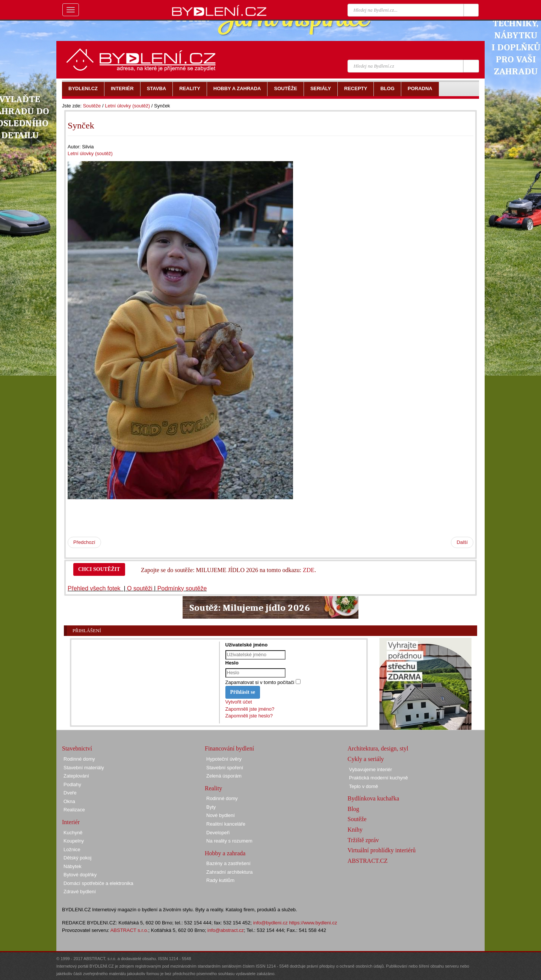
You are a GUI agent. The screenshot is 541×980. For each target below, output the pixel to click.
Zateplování (76, 776)
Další (462, 542)
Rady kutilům (220, 880)
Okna (69, 801)
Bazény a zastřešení (228, 863)
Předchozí (84, 542)
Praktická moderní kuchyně (379, 778)
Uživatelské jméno (247, 645)
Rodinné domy (79, 759)
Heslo (232, 663)
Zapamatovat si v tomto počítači (260, 682)
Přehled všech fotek (95, 588)
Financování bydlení (229, 748)
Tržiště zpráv (363, 840)
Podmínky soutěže (182, 588)
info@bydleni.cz (270, 923)
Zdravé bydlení (80, 892)
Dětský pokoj (77, 858)
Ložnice (72, 849)
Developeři (218, 833)
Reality (213, 788)
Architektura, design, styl (378, 748)
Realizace (74, 810)
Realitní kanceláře (226, 824)
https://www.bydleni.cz (313, 923)
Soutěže (92, 106)
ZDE (309, 570)
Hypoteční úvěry (224, 759)
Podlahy (72, 784)
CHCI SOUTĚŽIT (99, 569)
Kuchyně (73, 833)
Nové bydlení (221, 815)
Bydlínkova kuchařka (373, 798)
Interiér (71, 822)
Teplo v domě (363, 786)
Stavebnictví (77, 748)
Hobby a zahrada (225, 853)
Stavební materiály (84, 768)
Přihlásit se (243, 692)
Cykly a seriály (366, 759)
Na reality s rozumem (229, 841)
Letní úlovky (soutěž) (127, 106)
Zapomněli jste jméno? (250, 709)
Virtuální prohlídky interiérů (382, 850)
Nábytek (73, 866)
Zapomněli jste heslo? (249, 716)
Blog (353, 809)
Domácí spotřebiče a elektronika (98, 883)
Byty (211, 807)
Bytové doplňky (80, 875)
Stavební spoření (225, 768)
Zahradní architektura (230, 872)
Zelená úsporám (224, 776)
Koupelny (74, 841)
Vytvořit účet (239, 702)
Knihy (355, 830)
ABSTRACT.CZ (368, 861)
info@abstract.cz (226, 930)
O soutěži (140, 588)
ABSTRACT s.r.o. (129, 930)
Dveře (70, 793)
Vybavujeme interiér (370, 769)
